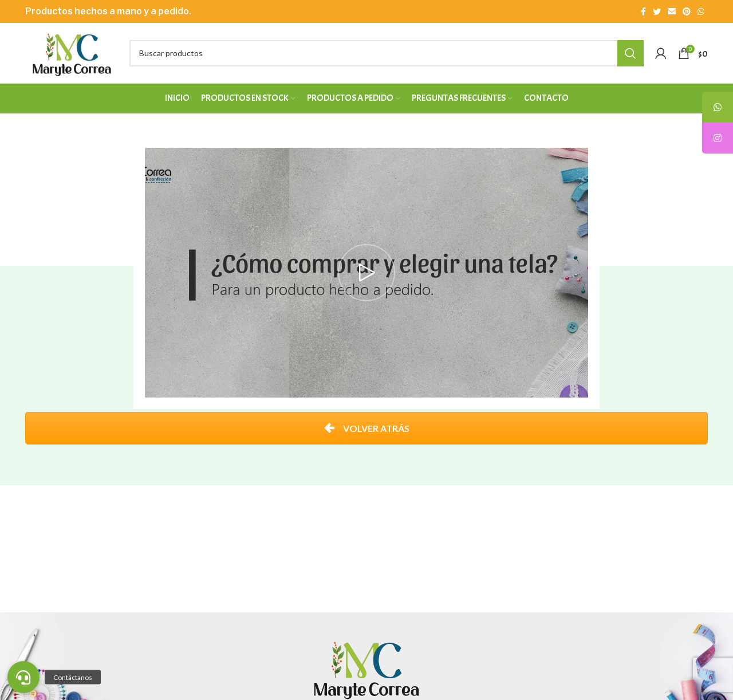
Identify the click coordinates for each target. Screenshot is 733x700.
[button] (23, 677)
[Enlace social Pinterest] (687, 11)
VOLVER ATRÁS (367, 428)
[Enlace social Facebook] (643, 11)
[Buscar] (387, 53)
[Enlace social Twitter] (657, 11)
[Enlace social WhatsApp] (701, 11)
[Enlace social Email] (672, 11)
